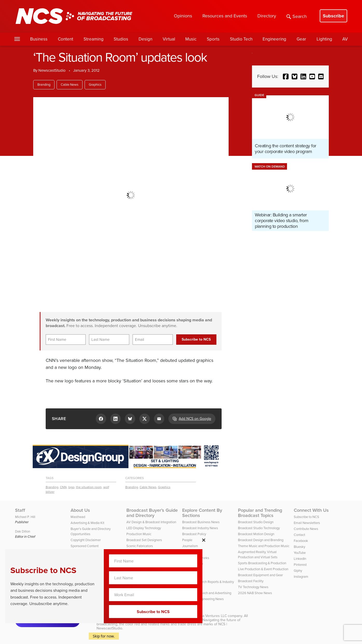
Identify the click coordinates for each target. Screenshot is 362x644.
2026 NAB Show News (255, 593)
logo (71, 487)
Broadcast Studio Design (256, 522)
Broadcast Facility (251, 581)
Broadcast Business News (201, 522)
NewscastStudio (52, 70)
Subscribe (333, 16)
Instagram (301, 577)
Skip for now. (104, 636)
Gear (301, 39)
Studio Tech (241, 39)
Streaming (94, 39)
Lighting (324, 39)
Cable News (70, 85)
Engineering (274, 39)
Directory (267, 16)
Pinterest (300, 565)
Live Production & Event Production (263, 569)
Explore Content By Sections (202, 513)
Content (66, 39)
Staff (20, 510)
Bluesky (299, 547)
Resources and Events (225, 16)
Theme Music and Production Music (264, 546)
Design (145, 39)
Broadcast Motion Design (256, 534)
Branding (44, 85)
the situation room (89, 487)
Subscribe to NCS (306, 517)
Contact (299, 535)
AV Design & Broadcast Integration (151, 522)
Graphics (95, 85)
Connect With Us (311, 510)
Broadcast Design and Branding (261, 540)
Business (39, 39)
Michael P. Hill (25, 517)
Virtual (169, 39)
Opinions (183, 16)
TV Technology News (253, 587)
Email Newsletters (307, 523)
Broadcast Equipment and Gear (260, 575)
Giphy (298, 571)
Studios (121, 39)
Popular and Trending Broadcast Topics (260, 513)
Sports (213, 39)
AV (345, 39)
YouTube (300, 553)
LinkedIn (300, 559)
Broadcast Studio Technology (259, 528)
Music (191, 39)
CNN (63, 487)
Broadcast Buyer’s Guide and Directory (152, 513)
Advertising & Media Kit (87, 523)
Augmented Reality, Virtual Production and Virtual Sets (258, 555)
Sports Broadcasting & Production (262, 563)
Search (297, 16)
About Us (80, 510)
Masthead (78, 517)
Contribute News (306, 529)
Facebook (301, 541)
